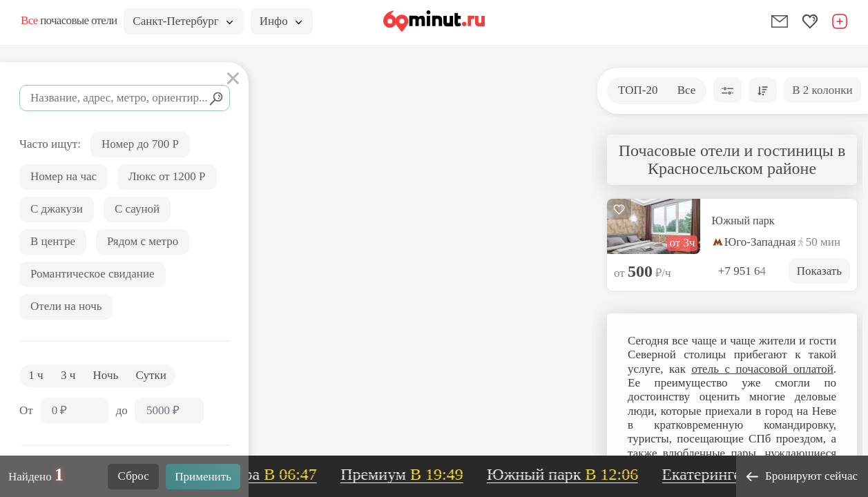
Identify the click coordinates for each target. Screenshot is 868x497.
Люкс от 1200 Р (167, 176)
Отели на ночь (66, 306)
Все (687, 90)
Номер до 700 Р (140, 144)
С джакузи (57, 209)
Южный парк (743, 221)
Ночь (106, 375)
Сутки (151, 375)
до (122, 410)
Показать (819, 271)
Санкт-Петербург (182, 21)
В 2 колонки (822, 90)
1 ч (36, 375)
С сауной (137, 209)
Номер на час (64, 176)
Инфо (281, 21)
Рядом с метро (143, 241)
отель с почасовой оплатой (762, 369)
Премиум (407, 474)
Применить (203, 477)
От (26, 410)
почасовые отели (69, 20)
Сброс (134, 476)
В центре (53, 241)
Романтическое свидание (93, 274)
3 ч (68, 375)
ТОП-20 (638, 90)
